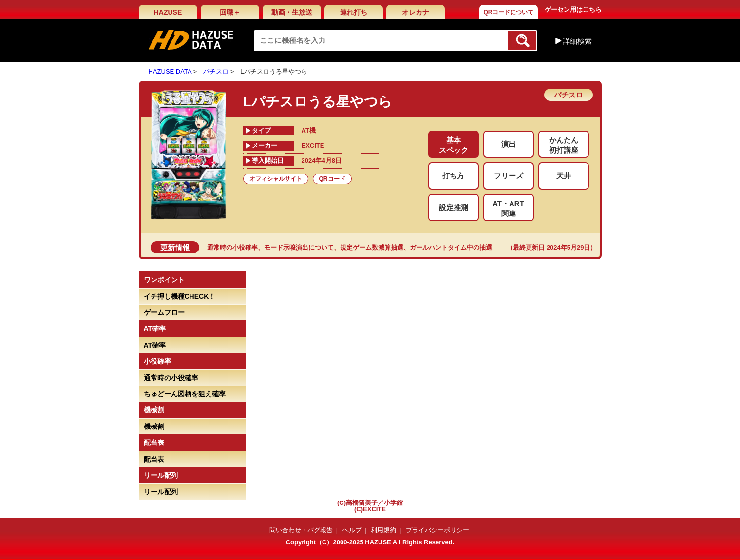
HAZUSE (168, 12)
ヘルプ (352, 530)
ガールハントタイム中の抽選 (451, 247)
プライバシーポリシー (437, 530)
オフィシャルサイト (276, 179)
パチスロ (216, 71)
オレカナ (416, 12)
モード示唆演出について (299, 247)
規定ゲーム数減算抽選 (372, 247)
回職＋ (230, 12)
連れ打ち (354, 12)
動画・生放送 (292, 12)
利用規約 (383, 530)
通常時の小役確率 (232, 247)
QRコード (332, 179)
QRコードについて (509, 12)
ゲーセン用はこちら (573, 10)
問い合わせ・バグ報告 (301, 530)
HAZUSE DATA (170, 71)
